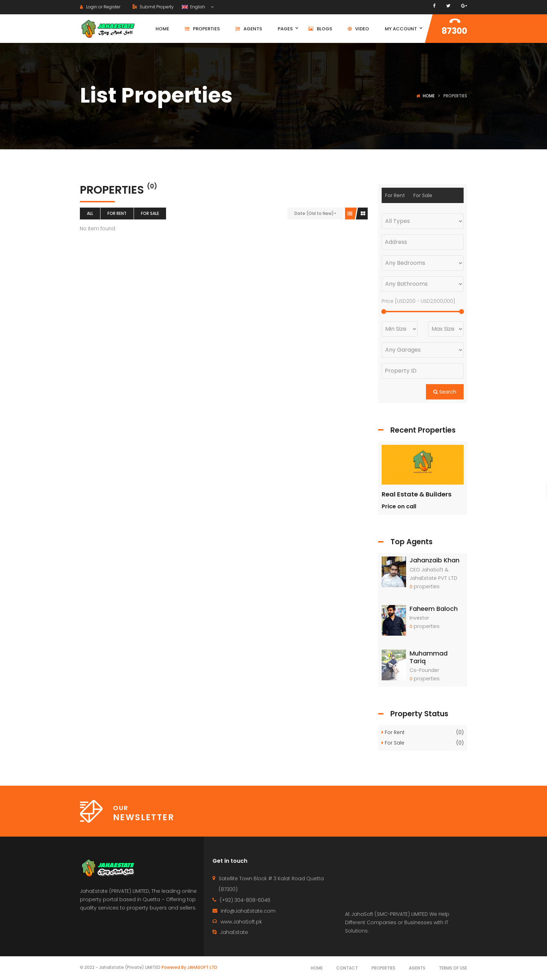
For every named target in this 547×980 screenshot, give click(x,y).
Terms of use (453, 968)
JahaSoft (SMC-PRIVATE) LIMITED (390, 914)
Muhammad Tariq (429, 657)
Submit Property (153, 7)
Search (445, 392)
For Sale (150, 213)
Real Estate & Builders (417, 494)
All (90, 213)
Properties (383, 968)
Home (429, 96)
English (194, 7)
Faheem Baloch (434, 609)
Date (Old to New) (314, 213)
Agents (417, 968)
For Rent (117, 213)
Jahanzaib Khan (434, 560)
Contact (347, 968)
